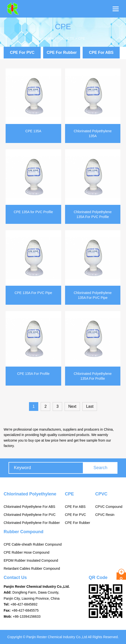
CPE (82, 38)
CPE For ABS (101, 52)
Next (72, 406)
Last (90, 406)
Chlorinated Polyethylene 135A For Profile (93, 376)
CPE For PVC (22, 52)
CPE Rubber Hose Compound (27, 552)
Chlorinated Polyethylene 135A (93, 133)
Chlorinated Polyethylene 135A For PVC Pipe (93, 295)
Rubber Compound (24, 532)
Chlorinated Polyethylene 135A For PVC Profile (93, 214)
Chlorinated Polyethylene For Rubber (32, 523)
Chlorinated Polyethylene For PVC (30, 515)
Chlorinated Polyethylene (30, 494)
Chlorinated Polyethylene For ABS (29, 507)
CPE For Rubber (62, 52)
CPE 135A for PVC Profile (33, 212)
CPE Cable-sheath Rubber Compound (33, 544)
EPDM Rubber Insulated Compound (31, 560)
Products (65, 38)
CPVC (101, 494)
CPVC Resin (105, 515)
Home (46, 38)
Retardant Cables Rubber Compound (32, 568)
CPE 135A (33, 131)
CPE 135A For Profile (33, 374)
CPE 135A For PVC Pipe (33, 293)
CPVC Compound (109, 507)
